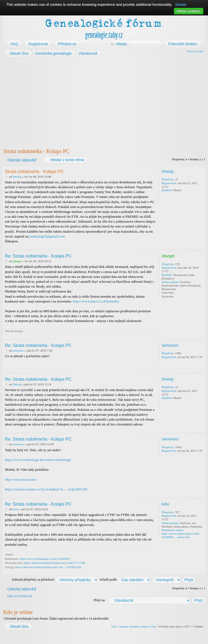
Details (181, 4)
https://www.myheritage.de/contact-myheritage (38, 460)
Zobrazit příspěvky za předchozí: (55, 580)
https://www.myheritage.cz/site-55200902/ (45, 559)
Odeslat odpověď (22, 160)
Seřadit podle (125, 580)
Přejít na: (100, 600)
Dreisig (17, 177)
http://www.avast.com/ (21, 479)
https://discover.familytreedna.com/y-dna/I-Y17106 (55, 563)
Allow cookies (189, 11)
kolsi (16, 509)
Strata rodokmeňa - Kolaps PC (36, 151)
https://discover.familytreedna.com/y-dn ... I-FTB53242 (48, 567)
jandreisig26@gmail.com (47, 236)
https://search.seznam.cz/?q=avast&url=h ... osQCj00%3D (46, 489)
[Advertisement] (104, 102)
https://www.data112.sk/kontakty (96, 301)
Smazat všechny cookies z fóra (138, 626)
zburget (17, 261)
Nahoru (202, 245)
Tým (114, 626)
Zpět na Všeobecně (19, 596)
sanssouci (18, 350)
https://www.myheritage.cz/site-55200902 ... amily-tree (181, 535)
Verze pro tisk (195, 51)
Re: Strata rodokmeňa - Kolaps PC (38, 256)
